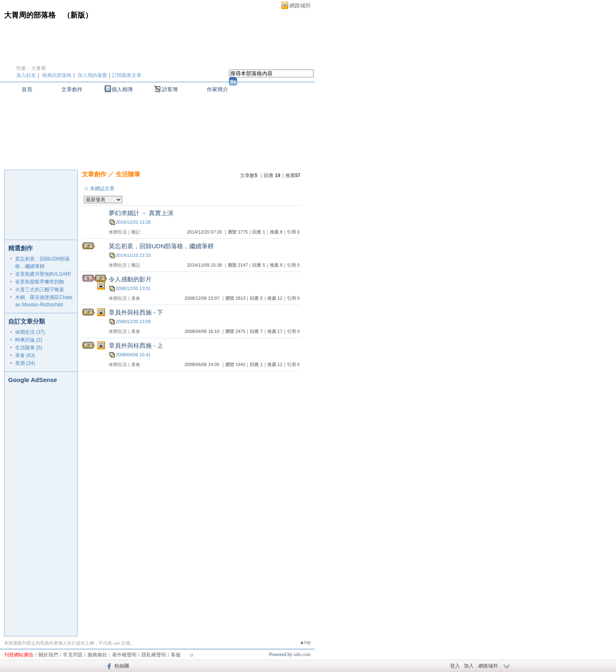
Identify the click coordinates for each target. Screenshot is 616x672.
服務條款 (97, 655)
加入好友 (26, 75)
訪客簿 (170, 89)
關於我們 (48, 655)
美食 (136, 298)
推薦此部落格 (57, 75)
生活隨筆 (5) (29, 348)
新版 (78, 15)
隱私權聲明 (154, 655)
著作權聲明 (124, 655)
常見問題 (73, 655)
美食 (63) (25, 355)
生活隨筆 (128, 174)
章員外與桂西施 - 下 (136, 312)
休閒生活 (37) (30, 332)
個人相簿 (122, 89)
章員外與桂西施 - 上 (136, 345)
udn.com (302, 654)
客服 (176, 655)
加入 (469, 666)
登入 (455, 666)
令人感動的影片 (130, 279)
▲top (305, 642)
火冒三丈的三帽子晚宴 (40, 290)
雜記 (136, 232)
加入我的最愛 (92, 75)
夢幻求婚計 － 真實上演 (141, 213)
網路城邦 (300, 6)
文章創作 (72, 89)
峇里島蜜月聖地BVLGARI (43, 274)
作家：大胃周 (31, 68)
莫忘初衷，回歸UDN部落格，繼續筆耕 (161, 246)
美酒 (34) (25, 363)
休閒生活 (118, 232)
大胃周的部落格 (30, 15)
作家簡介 (217, 89)
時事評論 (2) (29, 340)
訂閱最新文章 (127, 75)
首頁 (27, 89)
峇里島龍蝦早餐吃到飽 (40, 282)
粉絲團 (122, 666)
